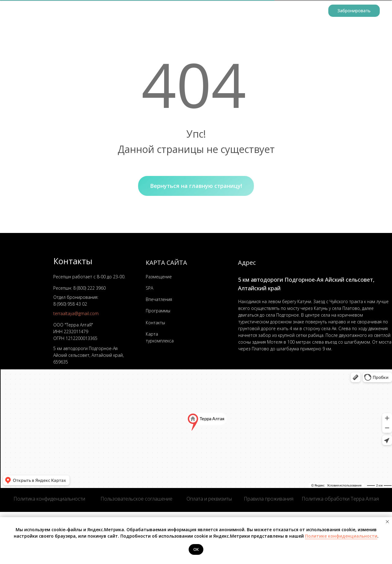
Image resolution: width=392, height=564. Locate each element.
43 (78, 304)
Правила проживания (269, 499)
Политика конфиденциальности (49, 499)
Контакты (309, 11)
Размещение (135, 11)
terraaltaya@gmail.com (76, 313)
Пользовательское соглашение (136, 499)
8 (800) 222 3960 (89, 288)
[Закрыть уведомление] (387, 522)
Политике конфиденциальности (341, 536)
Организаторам (240, 11)
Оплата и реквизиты (209, 499)
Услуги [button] (276, 11)
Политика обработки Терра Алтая (340, 499)
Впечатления (159, 299)
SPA (149, 288)
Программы (173, 11)
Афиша (204, 11)
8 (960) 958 (64, 304)
